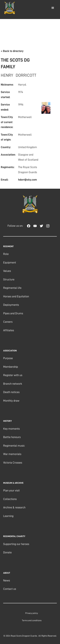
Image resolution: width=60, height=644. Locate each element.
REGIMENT (8, 246)
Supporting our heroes (16, 544)
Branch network (13, 384)
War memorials (12, 454)
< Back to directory (12, 51)
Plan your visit (11, 490)
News (7, 580)
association (10, 351)
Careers (8, 322)
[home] (9, 8)
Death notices (11, 392)
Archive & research (14, 507)
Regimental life (12, 288)
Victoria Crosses (13, 463)
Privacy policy (32, 613)
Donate (7, 552)
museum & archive (13, 483)
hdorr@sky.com (28, 180)
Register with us (13, 375)
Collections (10, 499)
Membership (11, 367)
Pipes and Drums (13, 313)
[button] (53, 8)
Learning (8, 516)
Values (7, 271)
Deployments (11, 305)
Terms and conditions (32, 620)
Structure (9, 279)
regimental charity (14, 536)
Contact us (10, 589)
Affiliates (9, 330)
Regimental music (14, 446)
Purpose (8, 358)
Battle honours (12, 437)
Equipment (10, 263)
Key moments (11, 429)
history (8, 421)
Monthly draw (11, 401)
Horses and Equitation (16, 296)
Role (6, 254)
